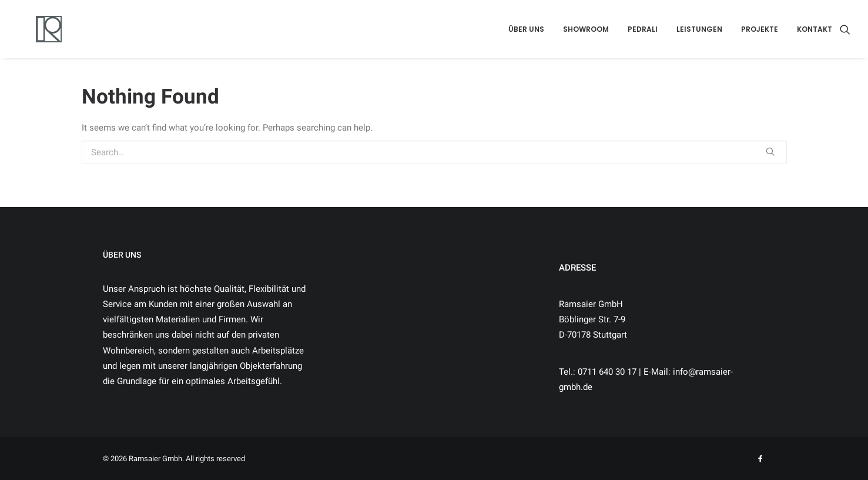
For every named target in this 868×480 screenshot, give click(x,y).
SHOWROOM (586, 29)
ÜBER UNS (526, 29)
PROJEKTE (760, 29)
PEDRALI (643, 29)
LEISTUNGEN (699, 29)
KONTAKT (815, 29)
